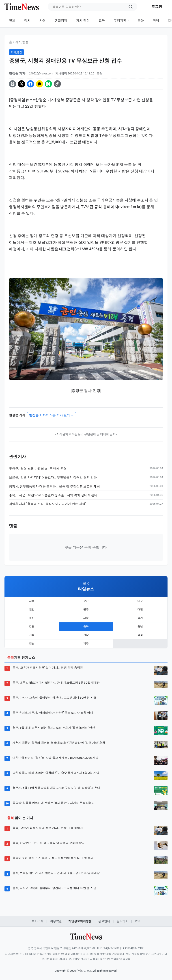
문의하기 (123, 921)
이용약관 (56, 921)
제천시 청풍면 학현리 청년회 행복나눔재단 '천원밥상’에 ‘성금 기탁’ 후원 (59, 743)
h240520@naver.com (40, 74)
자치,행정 (22, 42)
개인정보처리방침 (80, 921)
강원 (32, 626)
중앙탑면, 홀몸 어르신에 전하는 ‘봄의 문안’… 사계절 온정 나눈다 (54, 803)
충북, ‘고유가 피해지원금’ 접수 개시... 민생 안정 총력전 (48, 668)
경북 (140, 635)
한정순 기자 (17, 73)
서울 (32, 601)
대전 (140, 609)
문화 (141, 20)
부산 (86, 601)
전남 (86, 635)
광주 (86, 609)
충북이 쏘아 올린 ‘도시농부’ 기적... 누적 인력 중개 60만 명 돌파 (53, 858)
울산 (32, 618)
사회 (43, 20)
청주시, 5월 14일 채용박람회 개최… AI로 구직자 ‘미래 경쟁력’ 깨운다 (56, 788)
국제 (156, 20)
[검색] (131, 7)
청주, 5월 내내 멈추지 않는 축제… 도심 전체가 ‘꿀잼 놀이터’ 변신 (54, 728)
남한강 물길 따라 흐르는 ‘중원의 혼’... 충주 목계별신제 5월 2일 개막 (56, 773)
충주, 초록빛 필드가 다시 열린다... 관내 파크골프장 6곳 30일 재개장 (56, 683)
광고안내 (104, 921)
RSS (137, 921)
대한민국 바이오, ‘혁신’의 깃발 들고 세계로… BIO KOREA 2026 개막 (55, 758)
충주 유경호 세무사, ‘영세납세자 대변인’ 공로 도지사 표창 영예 (53, 713)
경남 (32, 643)
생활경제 (61, 20)
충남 (140, 626)
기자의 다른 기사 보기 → (51, 415)
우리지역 (120, 20)
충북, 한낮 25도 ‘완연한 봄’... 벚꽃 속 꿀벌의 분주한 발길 (49, 843)
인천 (32, 609)
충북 (86, 626)
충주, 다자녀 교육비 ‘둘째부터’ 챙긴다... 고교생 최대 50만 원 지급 (54, 698)
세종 (86, 618)
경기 (140, 618)
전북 (32, 635)
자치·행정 (83, 20)
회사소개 (38, 921)
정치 (27, 20)
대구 (140, 601)
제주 (86, 643)
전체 (12, 20)
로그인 (157, 7)
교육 (102, 20)
